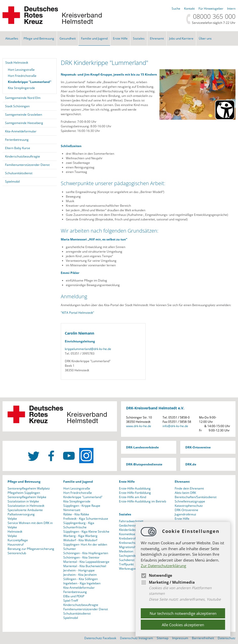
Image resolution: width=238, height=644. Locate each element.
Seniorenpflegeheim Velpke (27, 497)
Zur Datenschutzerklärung (163, 566)
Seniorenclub (17, 553)
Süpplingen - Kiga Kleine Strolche (86, 532)
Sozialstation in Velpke (23, 501)
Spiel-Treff (71, 601)
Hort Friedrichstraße (22, 76)
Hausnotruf (16, 544)
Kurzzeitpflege (18, 540)
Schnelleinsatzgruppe (190, 501)
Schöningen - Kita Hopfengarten (86, 553)
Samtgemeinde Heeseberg (24, 123)
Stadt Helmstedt (17, 63)
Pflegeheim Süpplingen (24, 493)
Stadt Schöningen (17, 106)
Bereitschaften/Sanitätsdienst (196, 497)
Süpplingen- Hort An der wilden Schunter (85, 547)
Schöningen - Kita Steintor (81, 557)
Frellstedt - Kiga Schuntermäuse (86, 519)
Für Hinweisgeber (211, 8)
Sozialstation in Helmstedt (26, 506)
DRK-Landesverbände (142, 447)
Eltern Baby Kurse (18, 148)
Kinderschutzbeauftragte (23, 156)
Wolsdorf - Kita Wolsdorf (80, 540)
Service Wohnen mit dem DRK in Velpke (30, 525)
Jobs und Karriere (181, 38)
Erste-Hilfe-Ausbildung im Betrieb (143, 501)
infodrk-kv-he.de (175, 426)
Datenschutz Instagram (136, 638)
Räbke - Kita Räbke (76, 514)
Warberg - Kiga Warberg (80, 536)
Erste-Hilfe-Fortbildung (135, 493)
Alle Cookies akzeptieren (183, 625)
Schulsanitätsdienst (19, 173)
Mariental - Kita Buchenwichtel (85, 566)
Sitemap (163, 638)
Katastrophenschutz (189, 506)
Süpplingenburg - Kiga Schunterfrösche (79, 525)
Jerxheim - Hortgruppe (79, 570)
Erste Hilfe (120, 38)
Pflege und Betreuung (39, 38)
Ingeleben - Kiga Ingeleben (82, 583)
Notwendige (156, 575)
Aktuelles (12, 38)
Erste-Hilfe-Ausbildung (135, 488)
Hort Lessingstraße (21, 70)
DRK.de (191, 464)
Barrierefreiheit (203, 638)
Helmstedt (15, 532)
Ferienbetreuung (17, 140)
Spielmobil (12, 181)
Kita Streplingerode (21, 88)
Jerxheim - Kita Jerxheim (80, 575)
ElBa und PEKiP (74, 596)
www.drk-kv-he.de (139, 426)
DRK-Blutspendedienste (144, 464)
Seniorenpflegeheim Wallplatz (29, 488)
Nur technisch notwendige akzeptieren (183, 613)
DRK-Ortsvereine (198, 447)
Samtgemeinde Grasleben (24, 115)
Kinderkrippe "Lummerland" (30, 82)
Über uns (205, 38)
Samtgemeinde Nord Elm (23, 98)
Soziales (139, 38)
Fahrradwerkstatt (131, 521)
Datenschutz (227, 638)
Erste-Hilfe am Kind (133, 497)
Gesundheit (68, 38)
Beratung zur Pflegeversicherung (31, 549)
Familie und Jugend (94, 38)
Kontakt (189, 8)
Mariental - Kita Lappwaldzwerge (86, 562)
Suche (176, 8)
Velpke (12, 519)
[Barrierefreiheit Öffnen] (225, 110)
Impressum (180, 638)
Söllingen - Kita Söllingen (81, 579)
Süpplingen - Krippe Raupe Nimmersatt (82, 508)
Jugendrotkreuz (185, 514)
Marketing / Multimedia (168, 582)
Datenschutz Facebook (100, 638)
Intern (231, 8)
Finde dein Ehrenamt (189, 488)
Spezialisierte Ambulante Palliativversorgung (25, 512)
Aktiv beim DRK (185, 493)
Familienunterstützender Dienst (27, 165)
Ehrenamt (157, 38)
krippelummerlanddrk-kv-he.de (88, 349)
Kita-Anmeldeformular (21, 131)
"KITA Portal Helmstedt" (77, 313)
